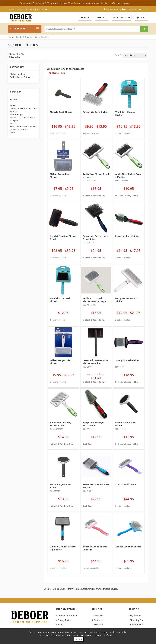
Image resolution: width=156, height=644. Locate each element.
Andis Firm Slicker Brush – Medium (129, 176)
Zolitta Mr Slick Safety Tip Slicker (63, 548)
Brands (85, 17)
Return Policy (136, 625)
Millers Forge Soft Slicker (60, 362)
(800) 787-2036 (111, 9)
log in (76, 3)
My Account (122, 17)
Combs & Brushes (24, 37)
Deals (102, 17)
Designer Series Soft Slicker (127, 300)
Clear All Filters (57, 73)
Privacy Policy (64, 620)
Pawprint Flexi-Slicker (128, 236)
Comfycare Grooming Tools (24, 108)
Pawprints (15, 120)
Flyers (20, 9)
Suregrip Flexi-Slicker (127, 360)
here (110, 3)
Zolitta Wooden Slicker (128, 547)
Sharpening (43, 9)
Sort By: (119, 55)
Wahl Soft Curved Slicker (125, 113)
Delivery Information (68, 616)
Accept (79, 639)
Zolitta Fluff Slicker (126, 484)
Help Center (129, 9)
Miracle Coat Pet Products (23, 117)
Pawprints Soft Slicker (95, 112)
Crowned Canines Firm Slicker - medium (95, 362)
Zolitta (13, 133)
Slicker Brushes (42, 37)
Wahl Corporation (19, 130)
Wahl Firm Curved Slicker (60, 300)
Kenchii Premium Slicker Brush (63, 238)
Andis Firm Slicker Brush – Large (96, 176)
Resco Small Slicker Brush (126, 424)
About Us (144, 9)
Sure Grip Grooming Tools (23, 127)
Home (11, 9)
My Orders (99, 625)
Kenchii (13, 111)
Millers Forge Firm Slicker (60, 176)
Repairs (30, 9)
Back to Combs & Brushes (22, 77)
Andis (13, 105)
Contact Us (99, 620)
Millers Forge (16, 114)
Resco (13, 123)
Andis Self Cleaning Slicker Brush (61, 424)
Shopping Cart (137, 620)
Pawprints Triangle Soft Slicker (93, 424)
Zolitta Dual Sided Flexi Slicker (96, 486)
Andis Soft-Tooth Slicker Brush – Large (94, 300)
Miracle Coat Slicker (61, 112)
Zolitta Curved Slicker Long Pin (95, 548)
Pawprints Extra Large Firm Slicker (95, 238)
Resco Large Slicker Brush (61, 486)
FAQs (60, 625)
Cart (141, 17)
